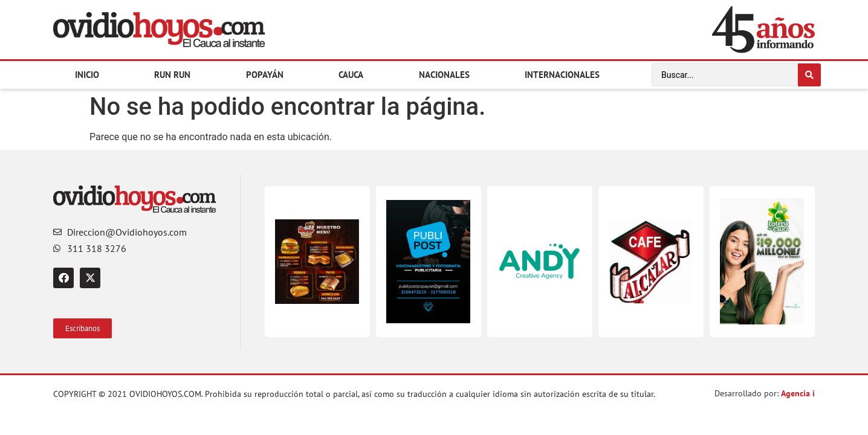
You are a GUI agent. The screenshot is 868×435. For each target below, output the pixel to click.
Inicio (87, 75)
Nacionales (444, 75)
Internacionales (562, 75)
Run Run (172, 75)
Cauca (351, 75)
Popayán (265, 75)
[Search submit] (809, 75)
